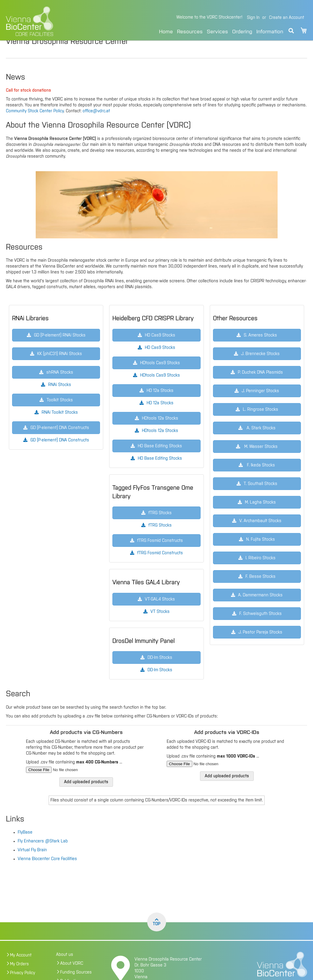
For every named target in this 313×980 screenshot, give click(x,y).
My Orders (19, 976)
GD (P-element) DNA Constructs (60, 453)
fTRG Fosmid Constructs (160, 565)
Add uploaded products (86, 794)
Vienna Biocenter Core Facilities (47, 871)
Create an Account (287, 18)
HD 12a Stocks (160, 415)
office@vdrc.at (96, 123)
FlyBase (25, 845)
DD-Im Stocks (160, 682)
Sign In (253, 18)
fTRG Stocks (160, 538)
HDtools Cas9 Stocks (160, 388)
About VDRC (72, 976)
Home (166, 32)
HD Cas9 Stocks (160, 360)
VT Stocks (160, 624)
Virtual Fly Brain (32, 862)
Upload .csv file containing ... (74, 775)
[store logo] (54, 21)
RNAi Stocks (60, 397)
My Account (21, 968)
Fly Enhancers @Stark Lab (43, 854)
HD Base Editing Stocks (160, 471)
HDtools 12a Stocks (160, 443)
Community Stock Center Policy (35, 123)
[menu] (221, 31)
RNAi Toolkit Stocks (60, 425)
